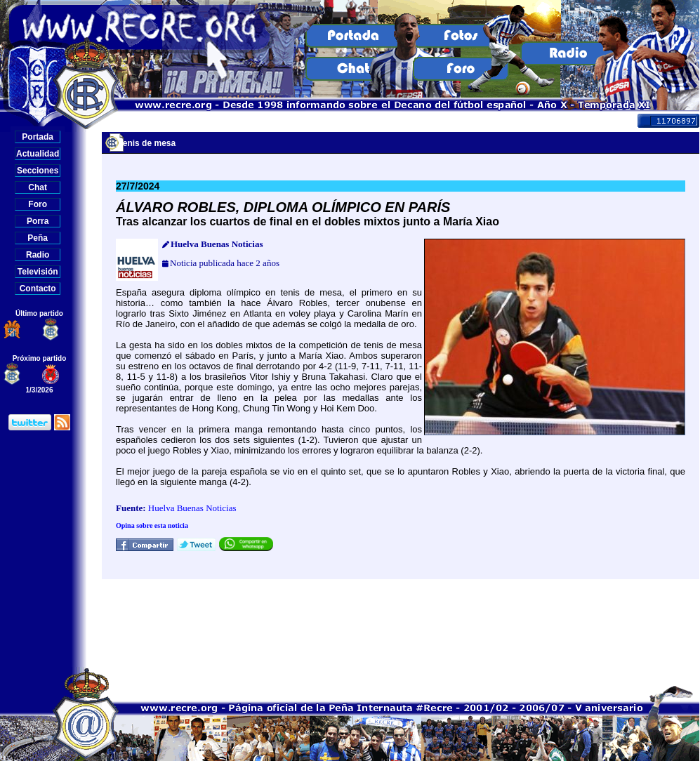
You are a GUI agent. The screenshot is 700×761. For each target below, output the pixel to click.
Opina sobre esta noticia (152, 525)
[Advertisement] (401, 623)
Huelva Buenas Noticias (192, 508)
